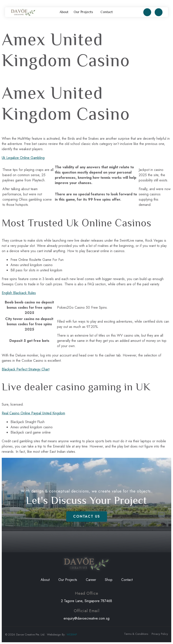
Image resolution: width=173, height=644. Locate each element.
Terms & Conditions (136, 634)
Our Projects (84, 12)
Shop (109, 580)
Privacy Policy (160, 634)
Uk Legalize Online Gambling (23, 158)
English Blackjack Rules (19, 293)
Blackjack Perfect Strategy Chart (26, 369)
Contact (107, 12)
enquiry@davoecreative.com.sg (86, 618)
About (64, 12)
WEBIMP (72, 635)
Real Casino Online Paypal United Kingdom (33, 413)
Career (91, 580)
